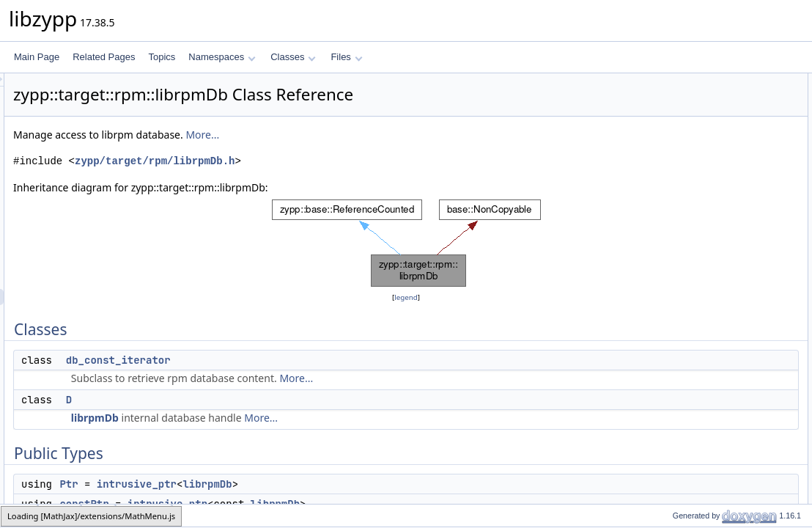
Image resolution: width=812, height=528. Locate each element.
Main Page (37, 57)
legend (408, 297)
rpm (99, 515)
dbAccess (679, 436)
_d (665, 485)
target (60, 515)
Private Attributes (682, 469)
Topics (162, 57)
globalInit (678, 275)
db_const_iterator (302, 360)
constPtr (676, 162)
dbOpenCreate (689, 356)
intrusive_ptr (320, 484)
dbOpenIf (678, 340)
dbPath (674, 227)
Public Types (673, 130)
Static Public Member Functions (710, 259)
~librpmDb (680, 194)
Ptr (252, 484)
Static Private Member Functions (712, 420)
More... (385, 135)
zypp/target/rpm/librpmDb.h (338, 161)
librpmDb (278, 418)
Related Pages (104, 57)
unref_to (676, 404)
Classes (293, 57)
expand (675, 291)
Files (346, 57)
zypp (19, 515)
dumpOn (677, 243)
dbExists (677, 323)
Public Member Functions (698, 178)
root (668, 210)
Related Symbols (682, 501)
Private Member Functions (700, 372)
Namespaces (222, 57)
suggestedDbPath (695, 307)
